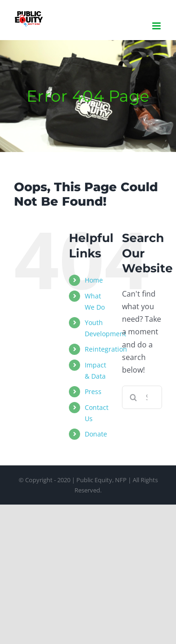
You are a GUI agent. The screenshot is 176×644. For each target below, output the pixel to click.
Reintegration (106, 349)
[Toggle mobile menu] (157, 26)
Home (94, 280)
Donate (96, 434)
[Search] (134, 397)
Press (93, 391)
